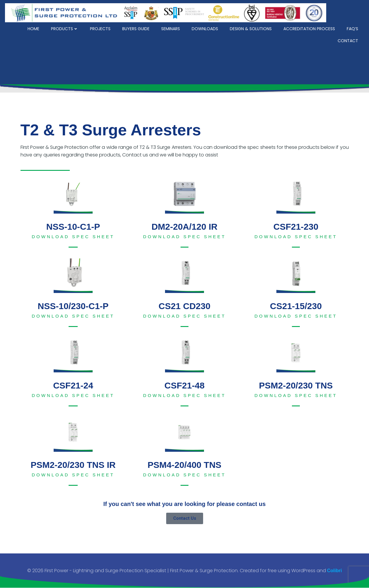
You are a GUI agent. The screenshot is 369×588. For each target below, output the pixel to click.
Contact (348, 40)
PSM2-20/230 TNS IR (73, 465)
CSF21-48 (184, 385)
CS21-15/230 (296, 306)
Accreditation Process (310, 28)
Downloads (205, 28)
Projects (101, 28)
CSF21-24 (73, 385)
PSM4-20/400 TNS (185, 465)
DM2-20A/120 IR (184, 227)
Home (34, 28)
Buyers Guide (136, 28)
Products (65, 28)
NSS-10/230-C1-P (73, 306)
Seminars (171, 28)
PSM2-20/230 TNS (296, 385)
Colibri (335, 571)
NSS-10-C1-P (73, 227)
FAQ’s (353, 28)
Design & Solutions (251, 28)
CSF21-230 (296, 227)
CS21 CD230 (184, 306)
